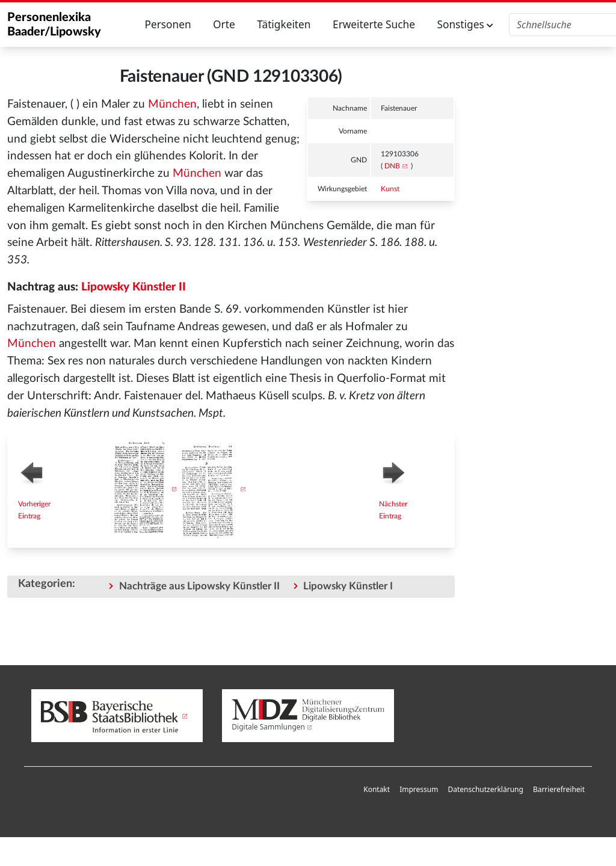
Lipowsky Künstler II (134, 287)
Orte (224, 24)
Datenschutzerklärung (485, 789)
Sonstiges (465, 24)
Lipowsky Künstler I (348, 586)
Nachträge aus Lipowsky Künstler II (199, 586)
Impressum (419, 789)
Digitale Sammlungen (268, 727)
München (172, 104)
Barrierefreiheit (559, 789)
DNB (392, 166)
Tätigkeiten (284, 24)
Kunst (390, 189)
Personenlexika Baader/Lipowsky (54, 25)
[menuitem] (377, 790)
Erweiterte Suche (374, 24)
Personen (168, 24)
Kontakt (377, 789)
